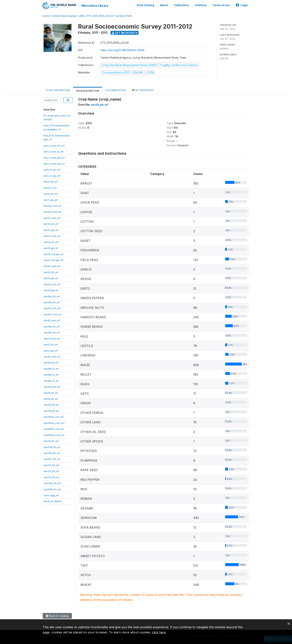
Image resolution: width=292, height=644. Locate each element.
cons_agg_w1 (51, 495)
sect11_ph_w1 (51, 441)
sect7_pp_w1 (51, 350)
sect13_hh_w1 (51, 477)
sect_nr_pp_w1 (52, 176)
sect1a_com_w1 (52, 206)
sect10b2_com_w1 (54, 435)
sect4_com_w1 (52, 266)
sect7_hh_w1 (51, 344)
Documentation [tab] (116, 90)
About (164, 5)
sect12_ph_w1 (51, 471)
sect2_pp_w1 (51, 230)
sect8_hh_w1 (51, 363)
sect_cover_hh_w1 (54, 145)
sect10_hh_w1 (51, 405)
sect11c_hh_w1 (52, 459)
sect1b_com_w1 (52, 212)
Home (46, 16)
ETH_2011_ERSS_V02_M (100, 16)
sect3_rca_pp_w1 (53, 254)
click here (159, 632)
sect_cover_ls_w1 (54, 151)
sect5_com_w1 (52, 284)
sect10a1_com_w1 (54, 417)
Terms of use (221, 5)
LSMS (81, 16)
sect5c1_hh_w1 (52, 308)
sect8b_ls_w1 (51, 374)
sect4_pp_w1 (51, 278)
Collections (181, 5)
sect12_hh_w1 (51, 465)
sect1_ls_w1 (50, 188)
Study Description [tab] (58, 90)
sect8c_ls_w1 (51, 381)
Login (242, 5)
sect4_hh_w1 (51, 272)
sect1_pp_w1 (51, 200)
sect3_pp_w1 (51, 248)
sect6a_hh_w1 (52, 326)
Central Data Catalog (64, 16)
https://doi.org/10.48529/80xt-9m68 (123, 50)
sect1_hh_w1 (51, 181)
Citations (201, 5)
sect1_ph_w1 (51, 194)
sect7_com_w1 (52, 338)
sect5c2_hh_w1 (52, 314)
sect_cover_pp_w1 (54, 163)
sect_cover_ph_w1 (54, 157)
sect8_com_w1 (52, 356)
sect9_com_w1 (52, 387)
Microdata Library (95, 6)
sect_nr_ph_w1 (52, 170)
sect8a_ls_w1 (51, 368)
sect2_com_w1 (52, 218)
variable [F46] (124, 16)
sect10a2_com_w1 (54, 423)
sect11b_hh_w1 (52, 453)
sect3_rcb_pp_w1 (53, 260)
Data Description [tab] (88, 91)
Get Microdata (125, 33)
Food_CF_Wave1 (53, 501)
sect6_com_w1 (52, 320)
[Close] (289, 623)
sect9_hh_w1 (51, 393)
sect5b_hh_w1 (52, 302)
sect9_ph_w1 (51, 399)
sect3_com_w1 (52, 236)
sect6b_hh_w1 (52, 332)
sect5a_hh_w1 (52, 296)
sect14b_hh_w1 (52, 489)
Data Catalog (146, 5)
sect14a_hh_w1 (52, 483)
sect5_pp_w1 (51, 290)
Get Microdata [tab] (143, 90)
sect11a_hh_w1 (52, 447)
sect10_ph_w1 (51, 411)
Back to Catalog (57, 616)
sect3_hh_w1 (51, 242)
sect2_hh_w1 (51, 224)
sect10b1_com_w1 (54, 429)
